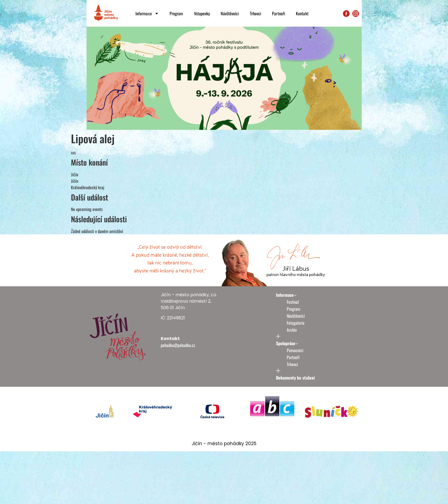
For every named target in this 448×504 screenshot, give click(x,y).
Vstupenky (202, 13)
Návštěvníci (230, 13)
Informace (147, 13)
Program (176, 13)
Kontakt (302, 13)
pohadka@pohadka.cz (178, 345)
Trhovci (256, 13)
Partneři (279, 13)
